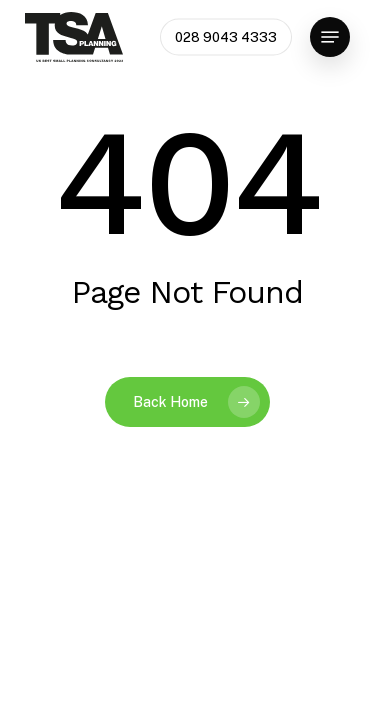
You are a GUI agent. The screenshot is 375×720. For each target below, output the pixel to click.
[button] (330, 37)
